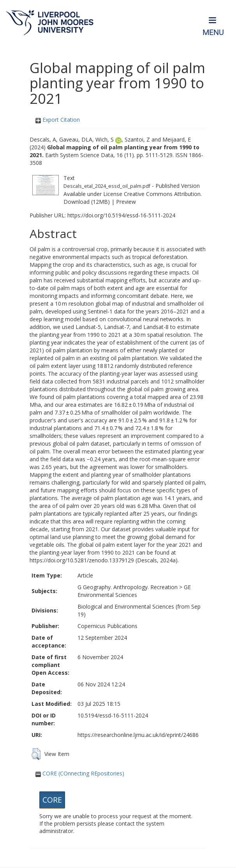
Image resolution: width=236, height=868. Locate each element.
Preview (126, 202)
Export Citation (58, 120)
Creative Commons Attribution (162, 194)
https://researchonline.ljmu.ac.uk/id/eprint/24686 (138, 735)
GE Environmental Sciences (134, 591)
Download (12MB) (87, 202)
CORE (52, 800)
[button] (36, 754)
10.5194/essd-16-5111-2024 (113, 715)
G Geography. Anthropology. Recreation (128, 587)
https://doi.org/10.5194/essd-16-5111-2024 (121, 215)
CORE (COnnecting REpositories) (80, 773)
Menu (213, 32)
